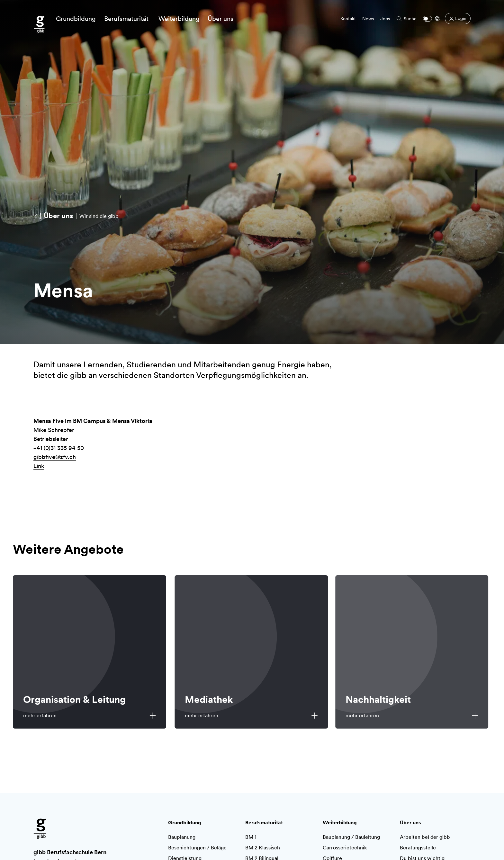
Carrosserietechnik (345, 848)
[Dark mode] (428, 19)
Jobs (385, 19)
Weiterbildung (340, 823)
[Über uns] (58, 216)
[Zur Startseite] (39, 25)
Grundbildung (185, 823)
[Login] (458, 18)
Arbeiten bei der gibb (425, 837)
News (368, 19)
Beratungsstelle (418, 848)
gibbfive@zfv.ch (55, 458)
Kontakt (348, 19)
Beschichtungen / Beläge (197, 848)
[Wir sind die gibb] (35, 216)
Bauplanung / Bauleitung (351, 837)
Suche (407, 19)
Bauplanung (182, 837)
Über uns (410, 823)
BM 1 (251, 837)
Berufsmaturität (264, 823)
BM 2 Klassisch (263, 848)
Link (39, 467)
